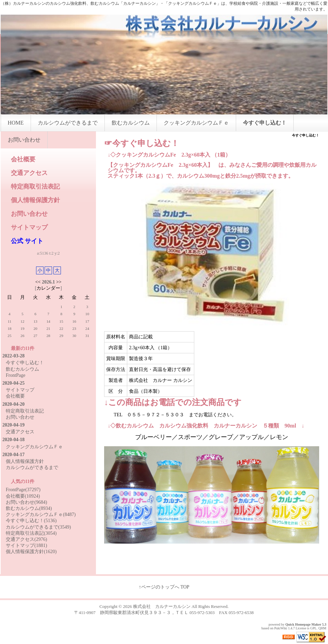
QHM (322, 628)
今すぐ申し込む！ (265, 123)
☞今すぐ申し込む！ (142, 143)
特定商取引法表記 (35, 187)
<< (38, 282)
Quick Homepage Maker (303, 624)
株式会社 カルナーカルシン (162, 606)
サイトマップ (29, 227)
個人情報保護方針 (35, 200)
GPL (314, 628)
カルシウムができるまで (68, 123)
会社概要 (23, 159)
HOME (16, 123)
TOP (185, 587)
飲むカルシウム (131, 123)
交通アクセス (29, 173)
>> (59, 282)
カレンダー (48, 288)
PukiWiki (281, 628)
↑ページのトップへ (159, 587)
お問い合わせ (24, 140)
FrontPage (16, 375)
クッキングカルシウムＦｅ (196, 123)
